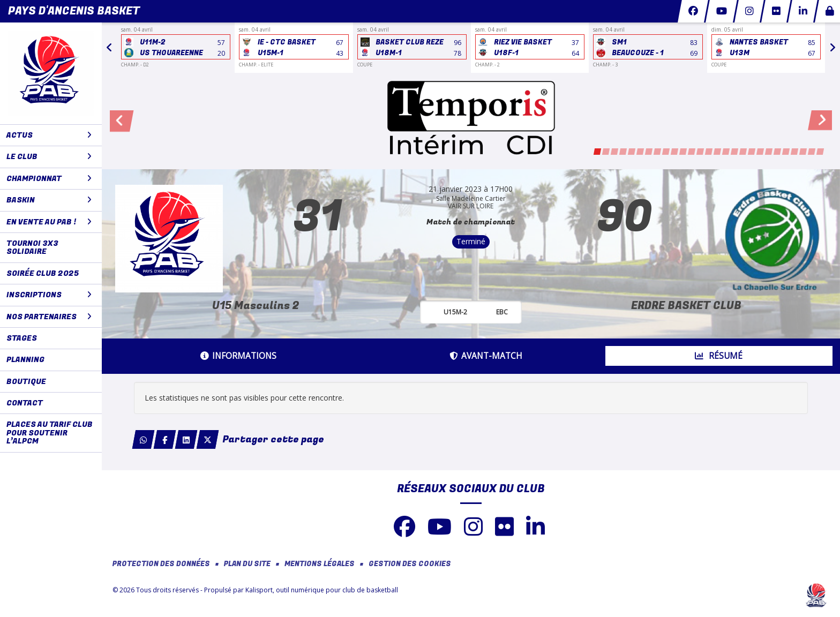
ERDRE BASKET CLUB (686, 306)
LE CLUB (49, 157)
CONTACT (25, 403)
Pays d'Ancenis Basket (74, 11)
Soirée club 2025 (43, 273)
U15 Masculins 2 (256, 306)
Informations (238, 356)
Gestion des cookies (410, 564)
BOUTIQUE (26, 382)
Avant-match (486, 356)
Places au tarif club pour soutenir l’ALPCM (50, 433)
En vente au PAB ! (49, 222)
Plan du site (247, 564)
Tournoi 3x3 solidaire (32, 247)
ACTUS (49, 135)
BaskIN (49, 200)
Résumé (719, 356)
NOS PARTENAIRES (49, 317)
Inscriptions (49, 295)
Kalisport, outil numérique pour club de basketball (322, 590)
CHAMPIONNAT (49, 179)
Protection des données (161, 564)
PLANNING (25, 360)
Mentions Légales (320, 564)
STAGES (22, 338)
